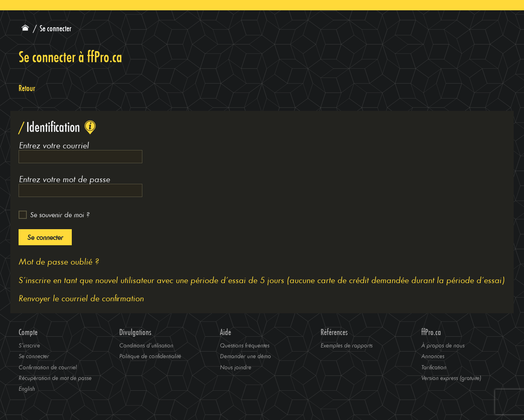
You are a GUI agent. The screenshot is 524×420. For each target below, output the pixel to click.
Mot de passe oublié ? (59, 261)
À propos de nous (443, 345)
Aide (225, 332)
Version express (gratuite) (451, 378)
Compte (28, 332)
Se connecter (45, 237)
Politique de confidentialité (150, 356)
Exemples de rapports (347, 345)
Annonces (433, 356)
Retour (27, 88)
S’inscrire (29, 345)
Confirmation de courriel (48, 367)
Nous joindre (236, 367)
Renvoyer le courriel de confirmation (81, 298)
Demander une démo (245, 356)
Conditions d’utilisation (146, 345)
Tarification (434, 367)
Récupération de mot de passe (55, 378)
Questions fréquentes (245, 345)
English (27, 388)
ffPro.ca (431, 332)
